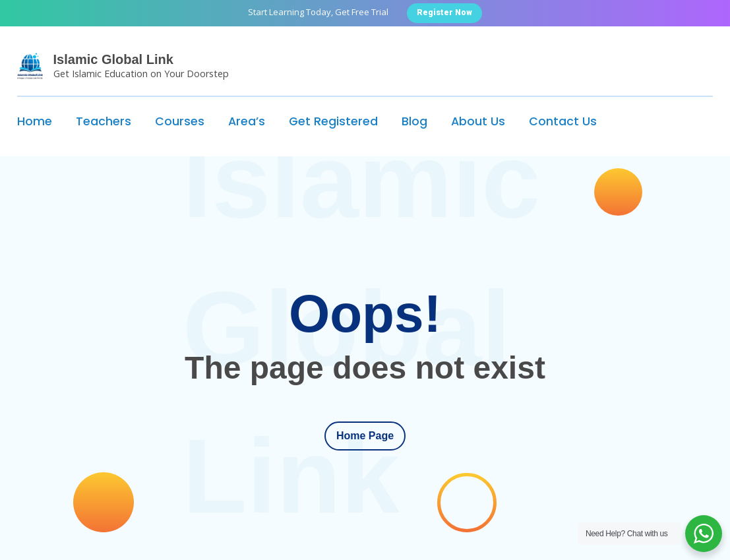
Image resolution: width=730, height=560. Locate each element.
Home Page (365, 436)
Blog (414, 121)
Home (35, 121)
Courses (180, 121)
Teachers (104, 121)
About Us (478, 121)
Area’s (247, 121)
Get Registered (333, 121)
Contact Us (563, 121)
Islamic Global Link (113, 59)
